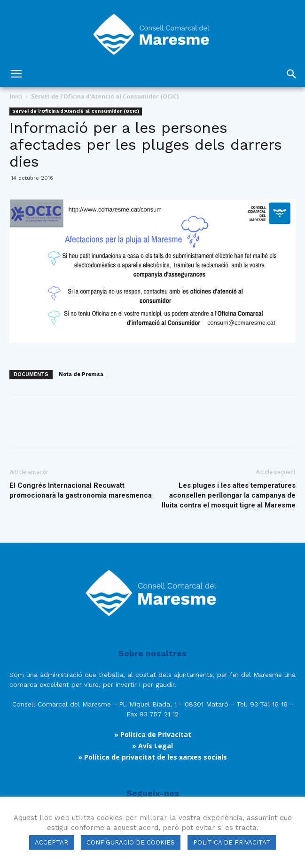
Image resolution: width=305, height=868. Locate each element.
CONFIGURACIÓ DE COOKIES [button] (131, 842)
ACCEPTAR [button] (51, 842)
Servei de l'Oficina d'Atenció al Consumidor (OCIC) (105, 96)
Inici (16, 96)
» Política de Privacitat (153, 734)
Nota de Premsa (81, 374)
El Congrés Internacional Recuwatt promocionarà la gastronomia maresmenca (81, 490)
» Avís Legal (152, 746)
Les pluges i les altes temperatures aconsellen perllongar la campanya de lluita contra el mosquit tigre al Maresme (229, 495)
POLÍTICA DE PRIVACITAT (232, 842)
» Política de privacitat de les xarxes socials (152, 757)
